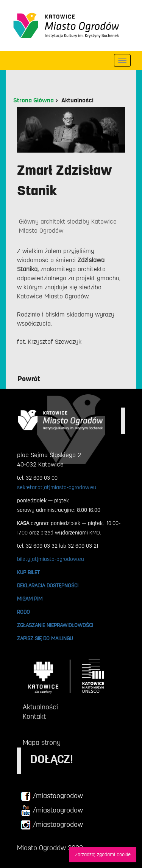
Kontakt (34, 717)
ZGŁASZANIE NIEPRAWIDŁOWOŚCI (55, 625)
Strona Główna (34, 100)
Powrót (29, 379)
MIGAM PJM (30, 599)
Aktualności (77, 100)
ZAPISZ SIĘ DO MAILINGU (45, 638)
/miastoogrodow (52, 796)
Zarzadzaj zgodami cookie (103, 855)
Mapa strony (42, 743)
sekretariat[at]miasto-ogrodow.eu (57, 487)
